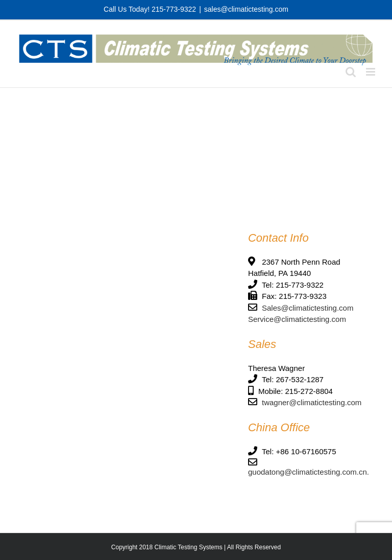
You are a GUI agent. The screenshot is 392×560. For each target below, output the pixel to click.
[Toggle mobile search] (351, 72)
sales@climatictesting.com (246, 9)
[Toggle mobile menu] (371, 72)
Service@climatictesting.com (297, 319)
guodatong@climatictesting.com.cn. (309, 472)
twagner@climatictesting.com (312, 402)
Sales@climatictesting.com (308, 308)
